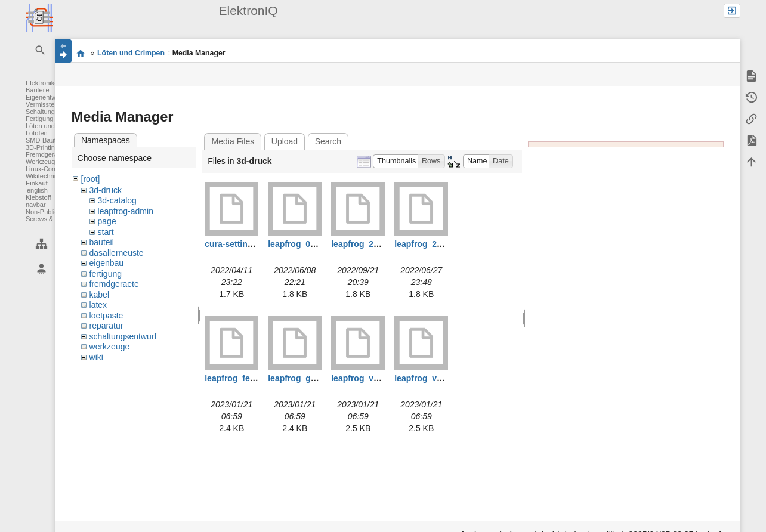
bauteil (102, 242)
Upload (285, 141)
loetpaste (106, 316)
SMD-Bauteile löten (54, 140)
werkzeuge (110, 347)
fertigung (106, 274)
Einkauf (37, 183)
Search (328, 141)
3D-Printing (42, 147)
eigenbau (107, 263)
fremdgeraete (114, 284)
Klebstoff (38, 197)
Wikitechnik (42, 176)
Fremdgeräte (44, 154)
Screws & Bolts (48, 219)
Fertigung (39, 119)
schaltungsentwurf (123, 336)
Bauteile (38, 90)
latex (98, 305)
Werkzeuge (42, 162)
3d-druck (106, 190)
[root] (91, 179)
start (106, 232)
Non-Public (42, 212)
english (37, 190)
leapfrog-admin (126, 211)
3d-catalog (117, 200)
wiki (96, 357)
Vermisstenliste (48, 104)
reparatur (106, 326)
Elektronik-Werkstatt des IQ (81, 53)
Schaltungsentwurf (53, 112)
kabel (99, 295)
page (107, 221)
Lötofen (37, 133)
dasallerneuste (117, 253)
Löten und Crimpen (54, 126)
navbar (36, 205)
